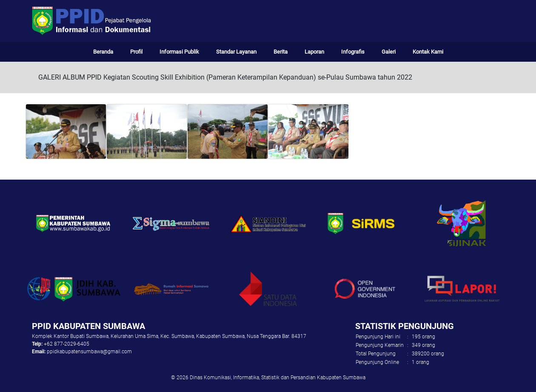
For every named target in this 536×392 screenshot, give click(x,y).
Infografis (353, 52)
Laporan (314, 52)
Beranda (103, 52)
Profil (136, 52)
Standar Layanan (236, 52)
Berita (281, 52)
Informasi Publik (179, 52)
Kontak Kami (428, 52)
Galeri (389, 52)
